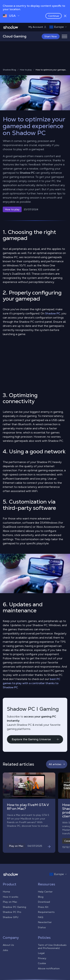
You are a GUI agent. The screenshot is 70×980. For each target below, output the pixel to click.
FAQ (41, 917)
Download (44, 902)
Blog (41, 897)
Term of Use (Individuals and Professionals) (52, 947)
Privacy (42, 958)
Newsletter (45, 922)
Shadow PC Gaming (14, 907)
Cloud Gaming (15, 36)
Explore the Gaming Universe (35, 739)
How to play (26, 70)
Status (42, 927)
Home (6, 892)
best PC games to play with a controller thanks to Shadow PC (31, 683)
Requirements (46, 912)
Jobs (5, 950)
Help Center (45, 892)
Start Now (51, 36)
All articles (57, 764)
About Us (8, 945)
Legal (41, 953)
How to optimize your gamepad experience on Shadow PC (51, 70)
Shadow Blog (9, 70)
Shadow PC (27, 173)
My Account (38, 27)
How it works (11, 897)
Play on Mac (10, 902)
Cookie (42, 963)
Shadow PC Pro (12, 912)
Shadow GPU (11, 917)
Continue (54, 16)
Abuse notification (49, 968)
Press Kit (43, 907)
